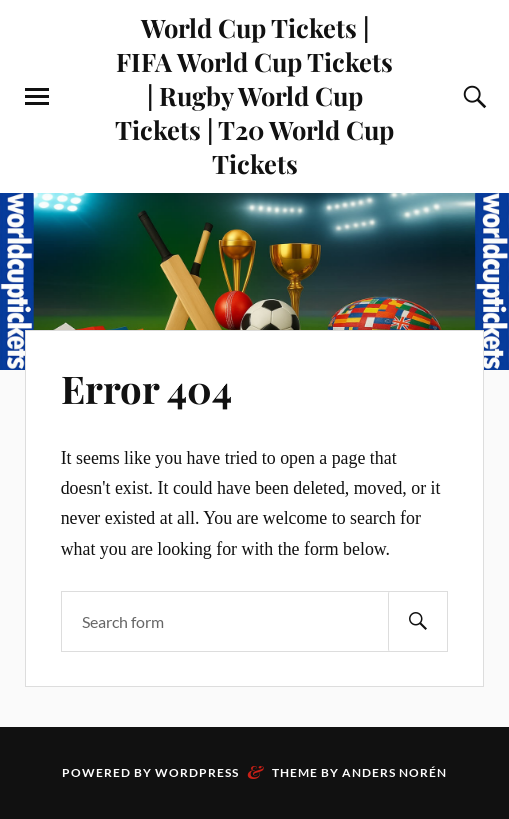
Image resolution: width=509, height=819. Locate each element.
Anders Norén (394, 772)
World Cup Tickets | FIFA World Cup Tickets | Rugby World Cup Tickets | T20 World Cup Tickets (254, 95)
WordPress (197, 772)
